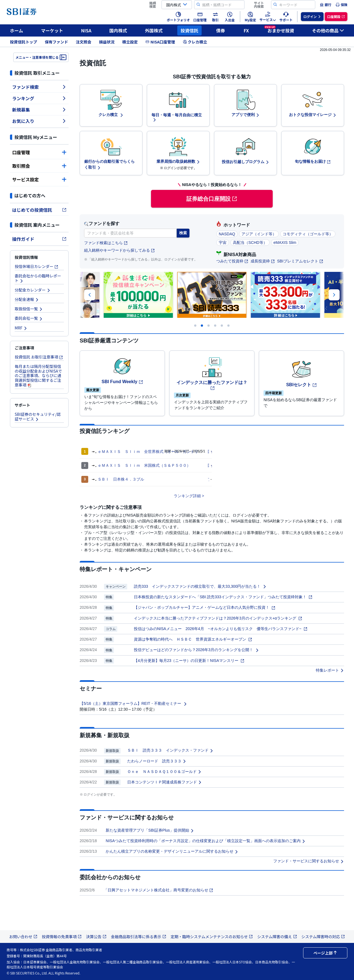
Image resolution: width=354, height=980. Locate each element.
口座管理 (39, 152)
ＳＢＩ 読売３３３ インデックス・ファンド (170, 750)
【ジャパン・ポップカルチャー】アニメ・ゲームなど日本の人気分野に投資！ (205, 607)
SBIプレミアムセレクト (300, 261)
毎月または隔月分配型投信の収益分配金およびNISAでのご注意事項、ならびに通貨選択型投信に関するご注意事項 (38, 376)
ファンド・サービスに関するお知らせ (309, 861)
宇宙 (223, 243)
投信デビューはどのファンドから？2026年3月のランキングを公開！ (196, 650)
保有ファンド (56, 42)
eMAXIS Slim (285, 243)
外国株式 (154, 30)
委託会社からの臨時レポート (38, 278)
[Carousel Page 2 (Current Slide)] (202, 326)
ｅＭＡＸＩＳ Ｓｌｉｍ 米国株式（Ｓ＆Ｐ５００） (144, 465)
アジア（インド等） (259, 234)
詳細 (197, 496)
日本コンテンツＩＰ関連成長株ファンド (165, 782)
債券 (221, 30)
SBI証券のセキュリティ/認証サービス (38, 416)
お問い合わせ (23, 937)
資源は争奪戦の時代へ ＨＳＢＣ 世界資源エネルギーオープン (193, 639)
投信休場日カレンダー (37, 266)
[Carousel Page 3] (209, 326)
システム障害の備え (277, 937)
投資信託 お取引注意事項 (39, 357)
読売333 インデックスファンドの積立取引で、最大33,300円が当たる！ (200, 586)
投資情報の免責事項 (62, 937)
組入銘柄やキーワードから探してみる (119, 250)
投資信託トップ (24, 42)
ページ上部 (325, 953)
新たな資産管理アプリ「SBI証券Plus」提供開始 (150, 830)
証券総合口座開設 (212, 199)
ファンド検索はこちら (106, 243)
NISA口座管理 (160, 42)
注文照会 (84, 42)
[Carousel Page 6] (228, 326)
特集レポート (330, 670)
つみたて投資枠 (232, 261)
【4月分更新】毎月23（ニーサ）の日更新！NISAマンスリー (189, 661)
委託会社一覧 (29, 318)
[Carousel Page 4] (215, 326)
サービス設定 (39, 179)
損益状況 (107, 42)
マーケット (52, 30)
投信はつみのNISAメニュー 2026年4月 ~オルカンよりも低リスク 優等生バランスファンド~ (221, 629)
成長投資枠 (263, 261)
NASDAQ (227, 234)
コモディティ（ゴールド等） (308, 234)
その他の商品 (328, 30)
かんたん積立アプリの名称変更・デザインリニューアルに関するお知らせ (172, 851)
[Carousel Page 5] (222, 326)
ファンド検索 (39, 87)
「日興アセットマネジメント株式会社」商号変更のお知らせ (158, 890)
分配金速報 (27, 299)
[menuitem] (326, 5)
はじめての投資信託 (39, 210)
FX (246, 30)
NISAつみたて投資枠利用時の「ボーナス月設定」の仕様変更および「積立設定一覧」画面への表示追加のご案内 (206, 841)
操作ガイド (39, 239)
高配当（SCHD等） (250, 243)
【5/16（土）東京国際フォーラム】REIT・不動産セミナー (133, 703)
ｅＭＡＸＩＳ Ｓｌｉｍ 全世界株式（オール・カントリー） (152, 452)
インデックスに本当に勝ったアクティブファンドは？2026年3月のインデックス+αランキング (218, 618)
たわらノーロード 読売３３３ (157, 761)
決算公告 (96, 937)
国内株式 (118, 30)
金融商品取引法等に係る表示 (139, 937)
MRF (21, 328)
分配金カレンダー (33, 290)
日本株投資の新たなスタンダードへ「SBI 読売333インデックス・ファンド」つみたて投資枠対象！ (223, 597)
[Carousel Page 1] (195, 326)
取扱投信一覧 (29, 309)
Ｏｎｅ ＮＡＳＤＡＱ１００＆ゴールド (164, 772)
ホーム (17, 30)
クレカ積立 (195, 42)
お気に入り (39, 121)
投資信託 (189, 30)
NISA (86, 30)
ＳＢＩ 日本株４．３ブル (121, 479)
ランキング (39, 98)
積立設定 (130, 42)
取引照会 (39, 166)
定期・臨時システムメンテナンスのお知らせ (212, 937)
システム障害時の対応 (323, 937)
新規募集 (39, 110)
